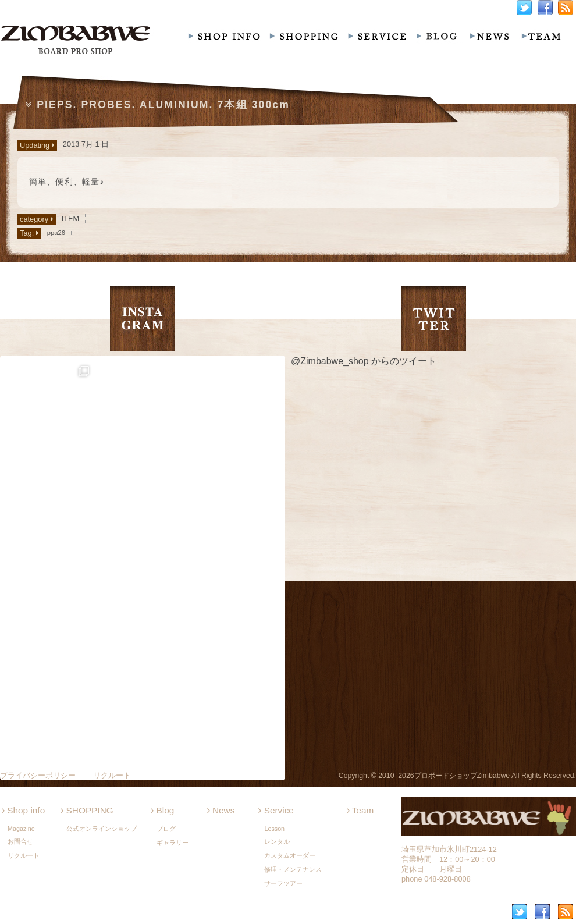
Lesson (274, 829)
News (221, 810)
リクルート (24, 855)
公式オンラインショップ (102, 829)
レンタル (277, 841)
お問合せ (20, 841)
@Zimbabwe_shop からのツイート (364, 361)
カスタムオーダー (290, 855)
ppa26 (56, 233)
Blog (162, 810)
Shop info (23, 810)
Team (360, 810)
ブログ (166, 829)
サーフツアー (283, 883)
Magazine (21, 829)
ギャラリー (173, 843)
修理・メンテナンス (293, 869)
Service (276, 810)
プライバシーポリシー (38, 775)
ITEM (71, 218)
